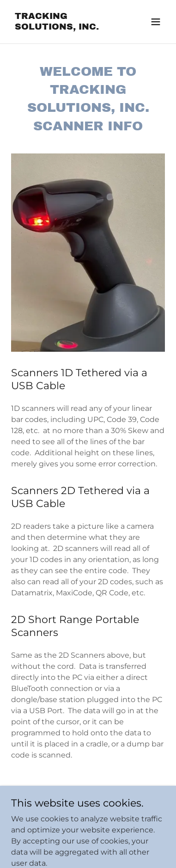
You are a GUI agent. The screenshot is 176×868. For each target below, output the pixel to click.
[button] (156, 22)
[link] (65, 27)
